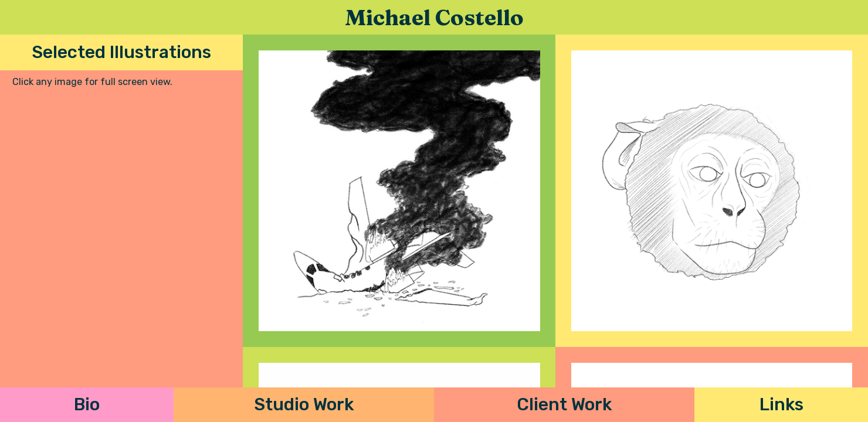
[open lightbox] (399, 191)
